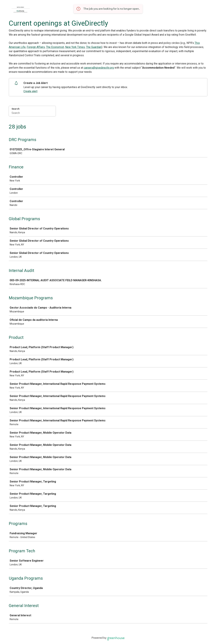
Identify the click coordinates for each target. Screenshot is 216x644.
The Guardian (94, 47)
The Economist (55, 47)
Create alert (30, 91)
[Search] (32, 113)
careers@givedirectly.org (99, 68)
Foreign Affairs (36, 47)
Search (16, 109)
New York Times (75, 47)
